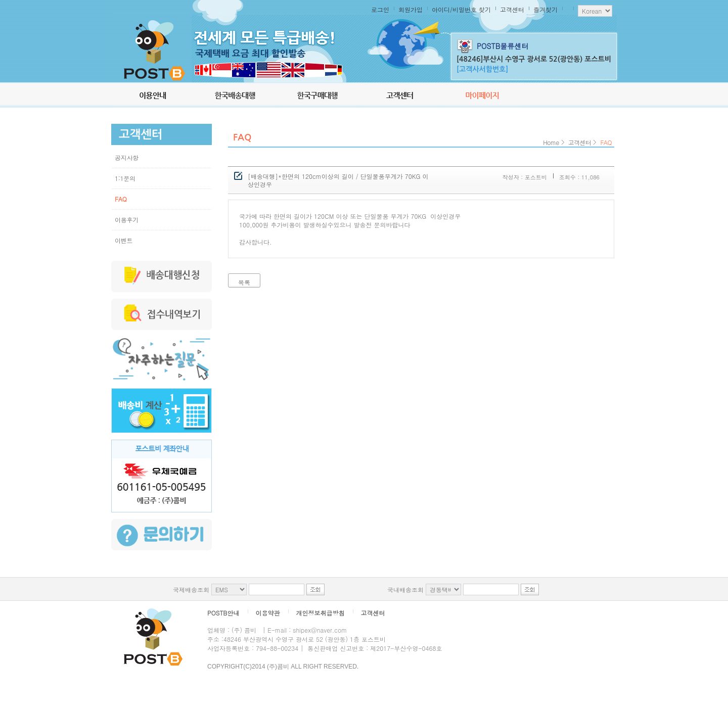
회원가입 (411, 9)
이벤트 (124, 240)
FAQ (121, 199)
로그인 (380, 9)
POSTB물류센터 (503, 46)
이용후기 (127, 220)
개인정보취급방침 (321, 613)
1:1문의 (125, 178)
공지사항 (127, 157)
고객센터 (512, 9)
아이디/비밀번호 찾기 (461, 9)
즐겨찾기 (545, 9)
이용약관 (268, 613)
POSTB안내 (223, 613)
